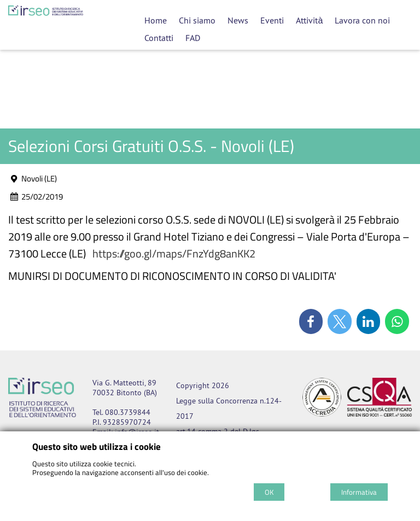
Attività (309, 20)
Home (156, 20)
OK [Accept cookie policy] (269, 492)
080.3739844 (128, 412)
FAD (193, 38)
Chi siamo (197, 20)
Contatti (159, 38)
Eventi (272, 20)
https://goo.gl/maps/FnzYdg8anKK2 (174, 253)
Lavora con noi (362, 20)
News (238, 20)
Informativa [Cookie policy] (359, 492)
